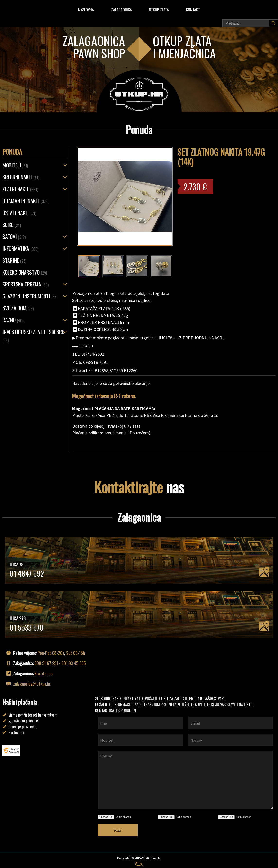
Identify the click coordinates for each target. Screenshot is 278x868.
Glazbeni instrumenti (30, 296)
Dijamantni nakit (25, 201)
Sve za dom (18, 308)
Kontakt (193, 10)
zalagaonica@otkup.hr (32, 684)
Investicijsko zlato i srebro (33, 336)
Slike (12, 225)
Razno (14, 320)
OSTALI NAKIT (19, 213)
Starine (14, 260)
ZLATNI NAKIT (20, 189)
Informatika (20, 248)
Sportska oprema (26, 284)
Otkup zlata (159, 10)
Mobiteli (15, 165)
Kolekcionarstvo (25, 272)
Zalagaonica (121, 10)
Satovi (14, 236)
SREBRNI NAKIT (21, 177)
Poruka (185, 780)
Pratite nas (44, 673)
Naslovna (86, 10)
